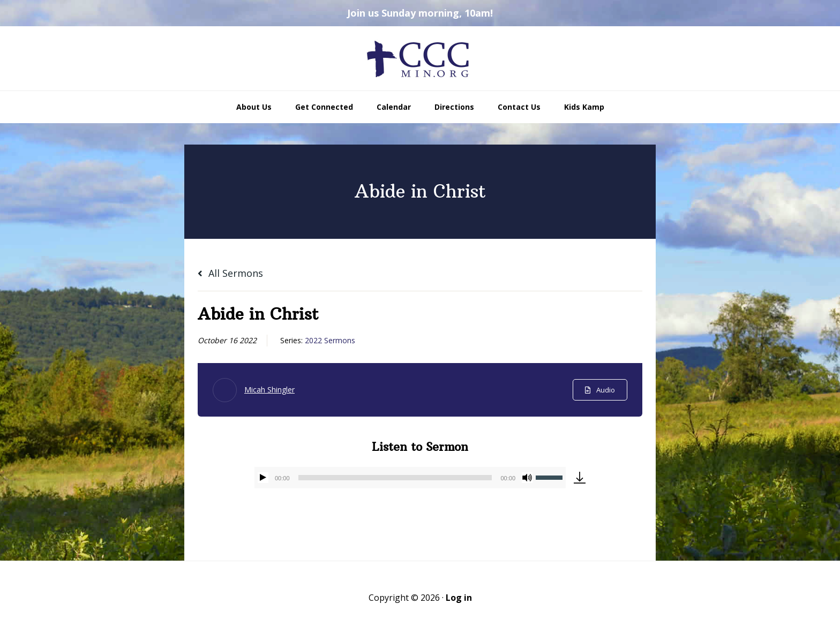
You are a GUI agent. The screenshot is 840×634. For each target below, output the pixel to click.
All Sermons (230, 273)
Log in (459, 598)
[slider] (395, 478)
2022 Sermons (330, 340)
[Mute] (527, 478)
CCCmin (420, 58)
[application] (410, 478)
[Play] (263, 478)
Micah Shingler (269, 390)
